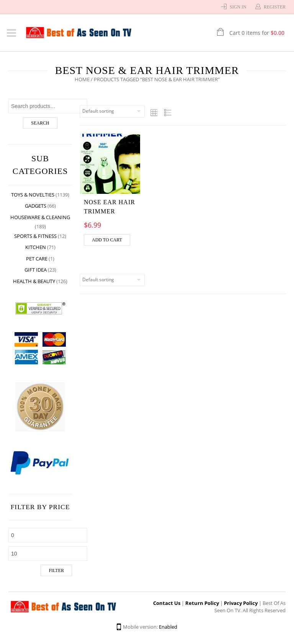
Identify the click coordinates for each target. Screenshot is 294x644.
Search (40, 123)
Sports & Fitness (35, 236)
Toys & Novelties (33, 195)
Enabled (168, 627)
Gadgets (36, 206)
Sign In (238, 7)
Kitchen (36, 247)
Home (82, 79)
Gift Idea (36, 270)
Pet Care (37, 259)
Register (275, 7)
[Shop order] (112, 111)
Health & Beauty (34, 281)
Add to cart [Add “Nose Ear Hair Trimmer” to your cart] (107, 240)
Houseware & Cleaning (40, 217)
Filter (56, 570)
